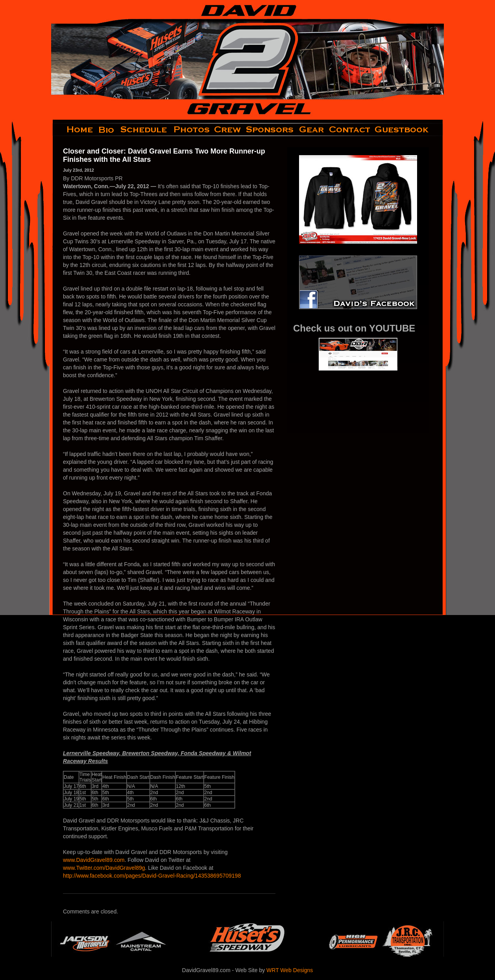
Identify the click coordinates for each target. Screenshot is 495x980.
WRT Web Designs (290, 970)
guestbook (408, 130)
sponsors (270, 130)
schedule (144, 130)
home (73, 130)
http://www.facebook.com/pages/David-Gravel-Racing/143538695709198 (152, 876)
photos (191, 130)
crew (228, 130)
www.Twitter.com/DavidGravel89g (104, 868)
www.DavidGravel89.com (94, 860)
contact (350, 130)
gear (312, 130)
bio (107, 130)
